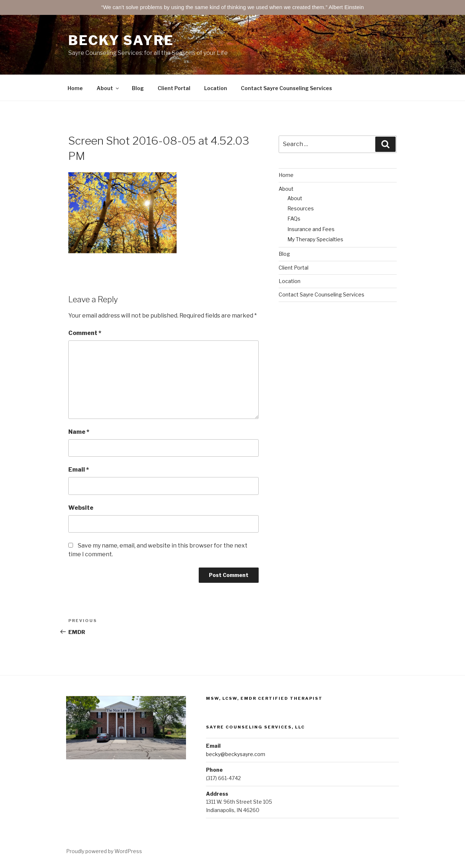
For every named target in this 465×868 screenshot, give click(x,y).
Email (79, 470)
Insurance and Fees (311, 229)
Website (81, 508)
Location (216, 88)
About (108, 88)
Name (79, 432)
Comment (85, 333)
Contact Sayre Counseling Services (286, 88)
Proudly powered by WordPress (104, 851)
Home (75, 88)
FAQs (294, 219)
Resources (301, 208)
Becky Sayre (121, 40)
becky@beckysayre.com (236, 754)
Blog (138, 88)
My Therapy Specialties (315, 239)
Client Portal (174, 88)
